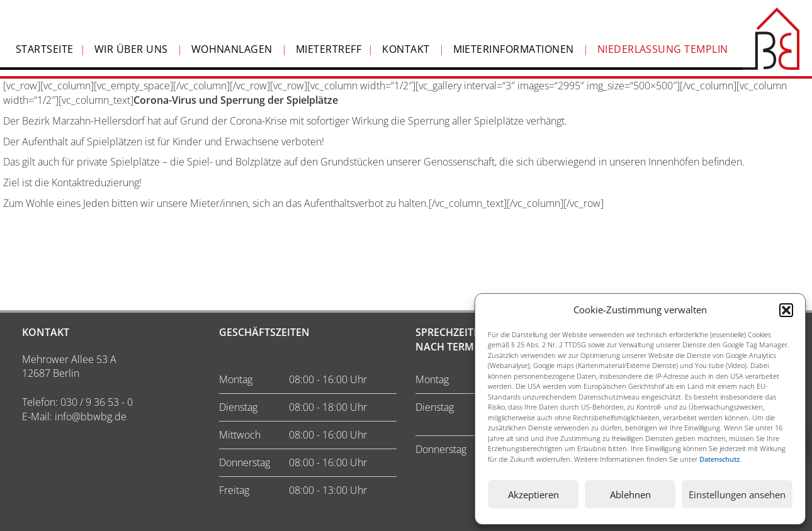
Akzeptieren (533, 495)
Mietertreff (329, 49)
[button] (786, 310)
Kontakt (406, 49)
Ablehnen (630, 495)
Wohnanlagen (232, 49)
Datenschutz (719, 459)
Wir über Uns (131, 49)
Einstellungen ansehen (737, 495)
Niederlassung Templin (663, 49)
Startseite (45, 49)
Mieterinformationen (514, 49)
